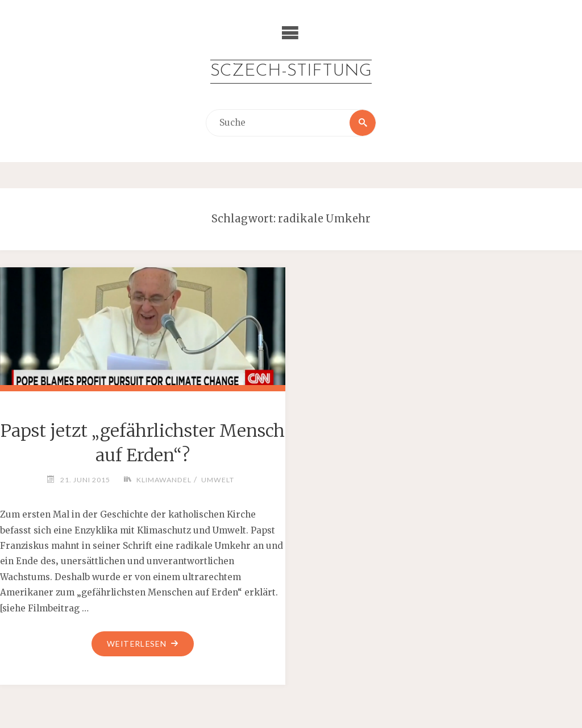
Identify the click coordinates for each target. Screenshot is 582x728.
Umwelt (218, 480)
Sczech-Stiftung (291, 71)
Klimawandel (164, 480)
